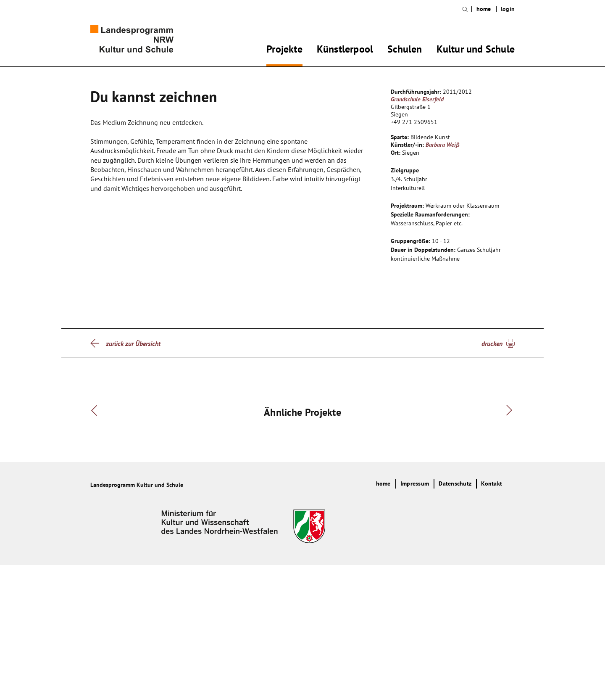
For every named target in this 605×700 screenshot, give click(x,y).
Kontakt (492, 618)
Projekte (284, 50)
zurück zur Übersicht (133, 343)
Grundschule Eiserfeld (417, 99)
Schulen (405, 50)
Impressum (415, 618)
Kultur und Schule (476, 50)
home (484, 9)
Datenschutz (455, 618)
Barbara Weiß (443, 145)
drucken (492, 343)
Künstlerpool (345, 50)
